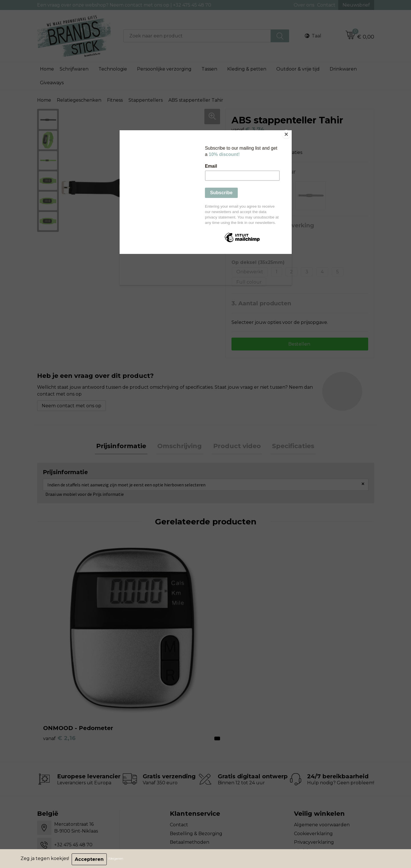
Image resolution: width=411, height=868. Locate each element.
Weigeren (117, 859)
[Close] (290, 132)
